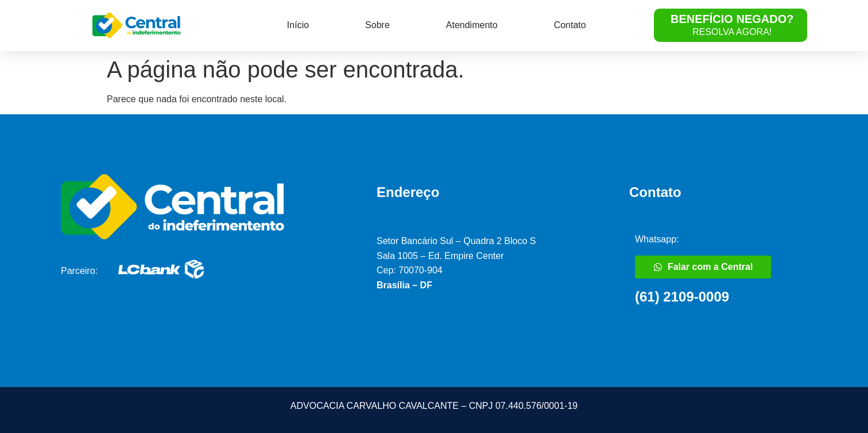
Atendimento (472, 25)
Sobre (377, 25)
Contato (570, 25)
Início (298, 25)
